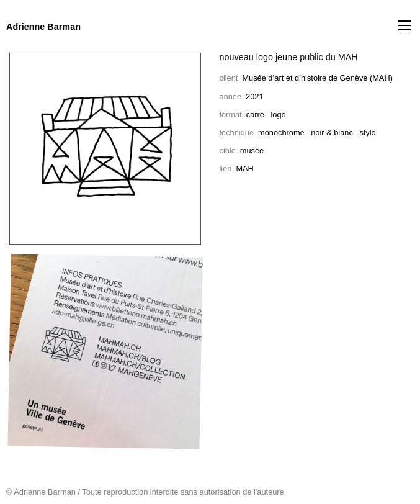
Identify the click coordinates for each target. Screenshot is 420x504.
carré (255, 115)
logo (279, 115)
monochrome (281, 133)
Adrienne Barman (43, 27)
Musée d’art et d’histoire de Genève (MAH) (317, 78)
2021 (254, 97)
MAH (244, 169)
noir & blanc (332, 133)
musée (252, 151)
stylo (367, 133)
